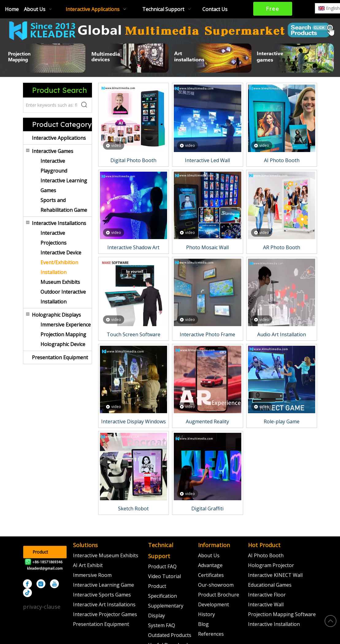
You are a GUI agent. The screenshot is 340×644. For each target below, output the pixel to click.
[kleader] (45, 566)
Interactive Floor (267, 595)
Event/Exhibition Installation (59, 267)
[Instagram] (41, 584)
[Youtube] (54, 584)
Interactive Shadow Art (133, 247)
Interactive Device (61, 253)
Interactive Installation (274, 624)
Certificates (211, 575)
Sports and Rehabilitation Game (64, 205)
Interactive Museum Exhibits (106, 555)
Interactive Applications (59, 138)
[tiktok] (27, 593)
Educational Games (270, 585)
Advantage (210, 565)
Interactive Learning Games (64, 185)
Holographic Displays (56, 315)
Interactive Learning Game (103, 585)
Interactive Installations (59, 223)
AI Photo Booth (282, 160)
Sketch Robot (133, 509)
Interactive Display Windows (134, 421)
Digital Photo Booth (133, 160)
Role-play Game (282, 421)
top (330, 621)
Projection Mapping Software (282, 614)
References (211, 634)
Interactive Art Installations (104, 604)
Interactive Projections (53, 238)
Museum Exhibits (60, 282)
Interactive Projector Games (105, 614)
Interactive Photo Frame (207, 334)
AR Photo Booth (282, 247)
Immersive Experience (66, 325)
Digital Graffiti (207, 509)
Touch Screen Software (134, 334)
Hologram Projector (271, 565)
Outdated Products (170, 635)
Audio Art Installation (282, 334)
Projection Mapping (63, 334)
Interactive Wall (266, 604)
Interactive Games (53, 151)
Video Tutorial (164, 576)
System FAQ (162, 625)
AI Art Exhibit (88, 565)
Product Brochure (219, 595)
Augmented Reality (207, 421)
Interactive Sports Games (102, 595)
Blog (203, 624)
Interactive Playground (54, 166)
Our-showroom (216, 585)
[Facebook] (27, 584)
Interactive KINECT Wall (275, 575)
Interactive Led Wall (207, 160)
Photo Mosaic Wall (207, 247)
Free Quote (273, 10)
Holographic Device (63, 344)
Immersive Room (92, 575)
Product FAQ (162, 566)
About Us (209, 555)
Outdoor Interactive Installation (63, 297)
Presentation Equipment (60, 357)
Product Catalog (40, 554)
